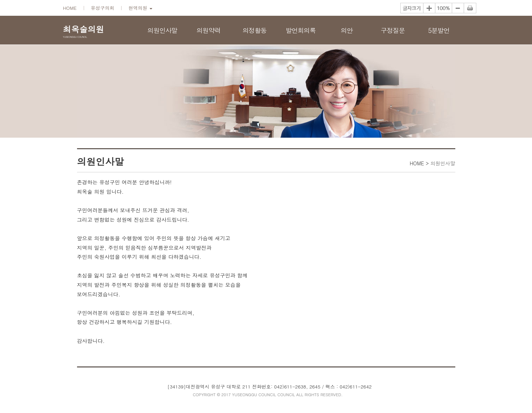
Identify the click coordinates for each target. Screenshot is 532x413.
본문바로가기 (0, 0)
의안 (347, 30)
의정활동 (254, 30)
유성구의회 (102, 8)
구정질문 (393, 30)
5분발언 (439, 30)
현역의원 (140, 8)
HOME (70, 8)
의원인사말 (163, 30)
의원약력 (209, 30)
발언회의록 (300, 30)
